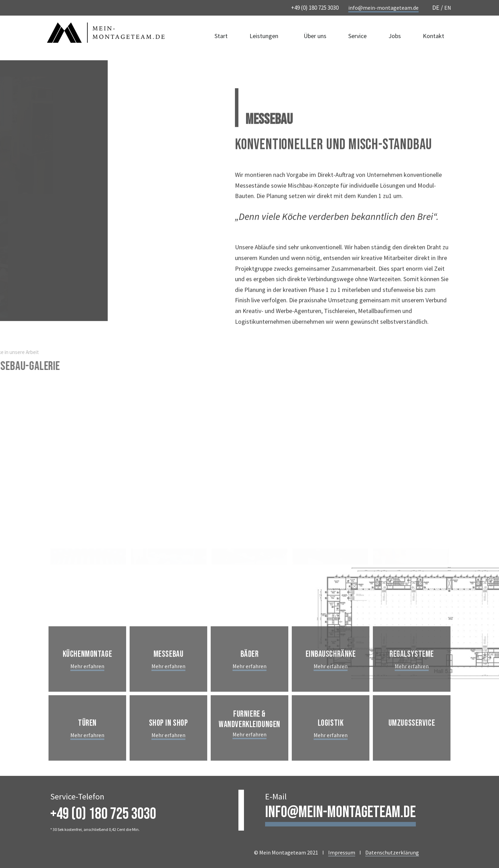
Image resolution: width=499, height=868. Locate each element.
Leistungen (266, 38)
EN (448, 8)
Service (357, 38)
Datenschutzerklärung (392, 852)
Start (221, 38)
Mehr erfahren (87, 694)
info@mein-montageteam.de (383, 8)
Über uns (315, 38)
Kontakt (434, 38)
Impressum (342, 852)
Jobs (395, 38)
